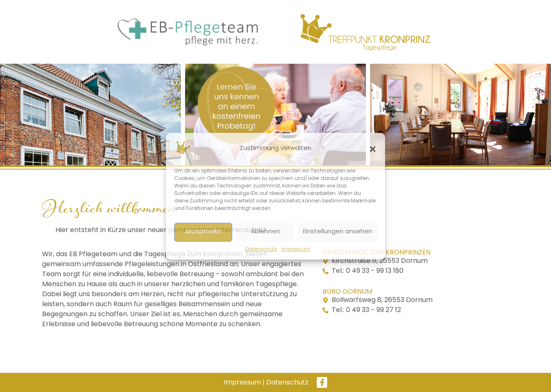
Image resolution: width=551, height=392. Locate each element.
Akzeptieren (203, 232)
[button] (373, 149)
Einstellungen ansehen (338, 232)
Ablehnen (265, 232)
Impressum (296, 250)
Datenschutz (261, 250)
